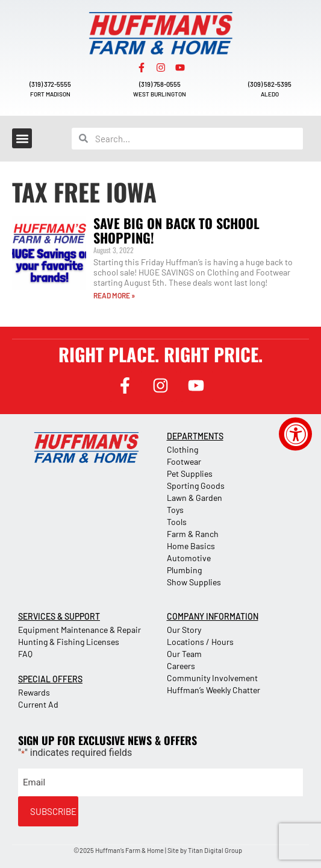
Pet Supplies (190, 473)
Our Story (184, 630)
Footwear (184, 461)
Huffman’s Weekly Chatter (213, 690)
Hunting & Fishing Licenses (69, 642)
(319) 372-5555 (50, 84)
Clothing (182, 449)
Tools (177, 522)
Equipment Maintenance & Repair (79, 630)
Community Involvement (212, 678)
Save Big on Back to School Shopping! (176, 230)
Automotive (189, 558)
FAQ (25, 654)
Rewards (34, 692)
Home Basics (191, 546)
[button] (22, 138)
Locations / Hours (200, 642)
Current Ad (38, 704)
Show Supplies (194, 582)
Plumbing (184, 570)
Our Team (184, 654)
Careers (181, 666)
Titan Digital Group (215, 850)
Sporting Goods (196, 486)
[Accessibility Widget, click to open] (295, 434)
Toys (175, 510)
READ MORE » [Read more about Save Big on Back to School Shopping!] (114, 295)
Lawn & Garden (195, 498)
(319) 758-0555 (160, 84)
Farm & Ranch (193, 534)
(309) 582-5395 (270, 84)
